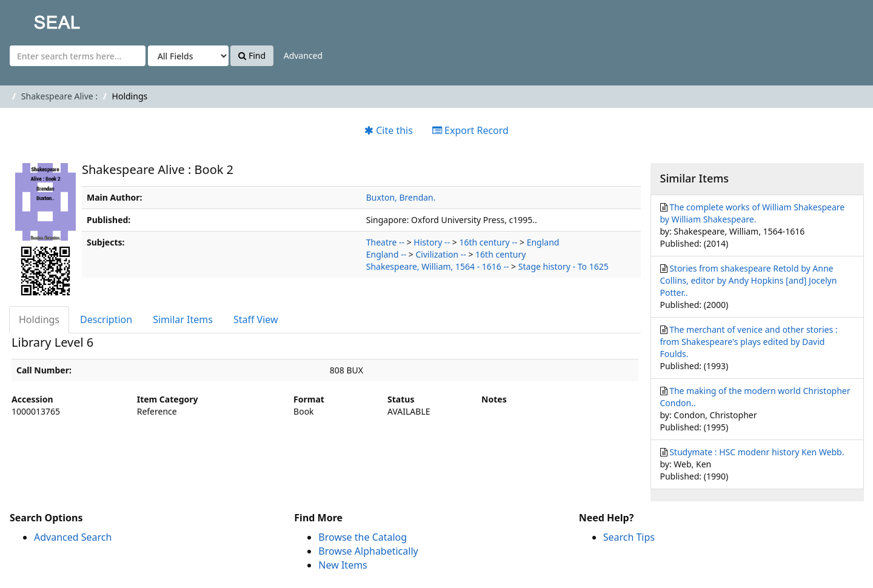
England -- (386, 254)
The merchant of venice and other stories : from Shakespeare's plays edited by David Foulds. (749, 342)
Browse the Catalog (363, 537)
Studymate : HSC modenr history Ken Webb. (757, 452)
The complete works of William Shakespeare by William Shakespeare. (753, 213)
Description (106, 319)
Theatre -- (385, 242)
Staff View (256, 319)
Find (252, 55)
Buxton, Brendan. (401, 197)
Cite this (389, 130)
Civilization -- (440, 254)
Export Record (470, 130)
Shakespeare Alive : (59, 96)
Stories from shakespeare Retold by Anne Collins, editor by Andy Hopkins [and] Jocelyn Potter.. (749, 280)
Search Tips (629, 537)
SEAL (33, 18)
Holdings (39, 319)
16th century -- (488, 242)
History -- (432, 242)
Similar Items (183, 319)
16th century (500, 254)
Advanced (303, 55)
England (543, 242)
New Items (343, 565)
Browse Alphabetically (368, 551)
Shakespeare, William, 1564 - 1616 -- (438, 266)
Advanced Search (73, 537)
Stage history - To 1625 (564, 266)
